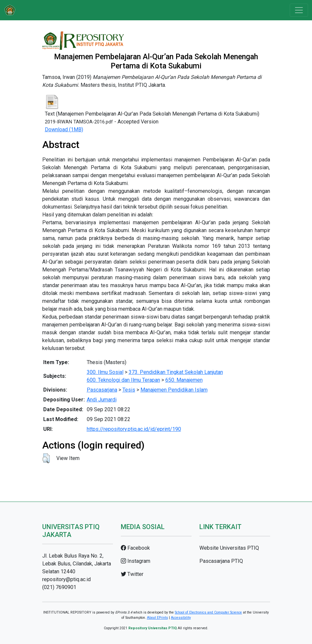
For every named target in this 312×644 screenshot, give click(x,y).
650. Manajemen (184, 380)
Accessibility (181, 618)
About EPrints (157, 618)
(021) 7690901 (59, 587)
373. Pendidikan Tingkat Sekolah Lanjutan (176, 372)
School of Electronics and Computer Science (208, 612)
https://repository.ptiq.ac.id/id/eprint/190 (134, 429)
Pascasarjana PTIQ (221, 561)
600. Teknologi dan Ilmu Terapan (123, 380)
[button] (46, 458)
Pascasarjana (102, 390)
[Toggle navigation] (299, 10)
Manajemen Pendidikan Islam (174, 390)
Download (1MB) (64, 129)
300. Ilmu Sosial (105, 372)
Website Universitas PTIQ (229, 548)
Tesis (129, 390)
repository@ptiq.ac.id (66, 579)
